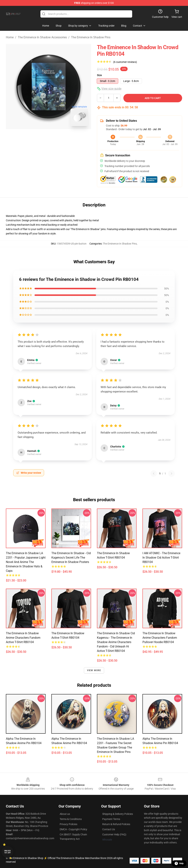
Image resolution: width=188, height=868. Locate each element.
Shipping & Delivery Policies (118, 814)
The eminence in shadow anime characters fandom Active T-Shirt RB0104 (23, 638)
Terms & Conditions (71, 819)
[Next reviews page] (171, 474)
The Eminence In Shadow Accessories (42, 37)
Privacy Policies (68, 824)
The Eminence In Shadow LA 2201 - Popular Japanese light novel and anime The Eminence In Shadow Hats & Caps (26, 562)
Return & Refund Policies (116, 824)
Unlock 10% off (7, 852)
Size (99, 75)
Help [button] (179, 863)
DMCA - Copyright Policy (73, 829)
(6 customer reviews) (125, 62)
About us (65, 814)
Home (10, 37)
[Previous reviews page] (154, 474)
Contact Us (109, 829)
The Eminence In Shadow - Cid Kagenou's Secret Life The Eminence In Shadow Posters (71, 558)
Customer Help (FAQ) (114, 834)
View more (94, 670)
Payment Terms (111, 819)
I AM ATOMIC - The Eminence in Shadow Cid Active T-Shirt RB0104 (161, 558)
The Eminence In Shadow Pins (91, 37)
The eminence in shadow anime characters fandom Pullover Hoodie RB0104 (160, 638)
